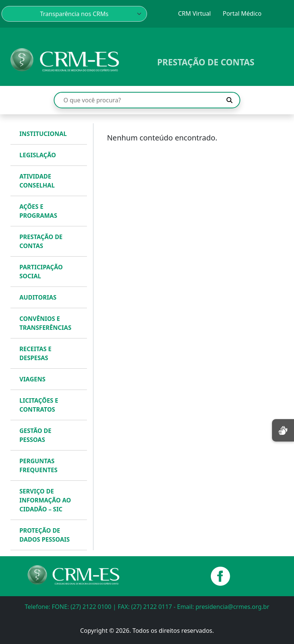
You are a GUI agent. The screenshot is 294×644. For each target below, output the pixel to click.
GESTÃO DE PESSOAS (35, 435)
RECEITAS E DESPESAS (35, 353)
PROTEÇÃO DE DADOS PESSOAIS (45, 535)
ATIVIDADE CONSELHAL (37, 181)
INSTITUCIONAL (43, 134)
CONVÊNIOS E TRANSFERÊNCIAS (45, 323)
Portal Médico (242, 13)
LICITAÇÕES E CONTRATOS (39, 405)
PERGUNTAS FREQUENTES (38, 465)
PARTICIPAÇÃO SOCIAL (41, 272)
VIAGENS (32, 379)
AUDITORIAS (38, 297)
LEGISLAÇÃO (38, 155)
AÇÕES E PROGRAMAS (38, 211)
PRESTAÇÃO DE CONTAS (41, 241)
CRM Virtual (194, 13)
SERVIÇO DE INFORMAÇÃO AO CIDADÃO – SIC (45, 500)
